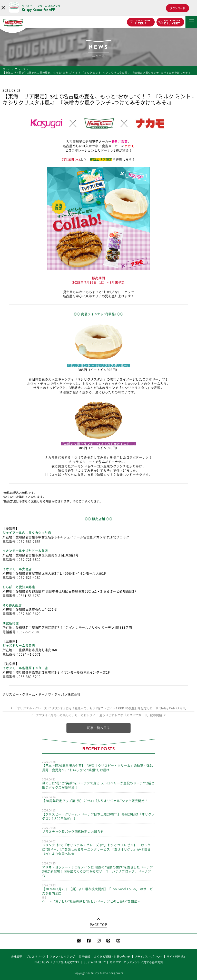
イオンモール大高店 (17, 569)
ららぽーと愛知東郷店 (19, 587)
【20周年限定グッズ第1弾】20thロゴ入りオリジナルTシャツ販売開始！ (98, 799)
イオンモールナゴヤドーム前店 (25, 551)
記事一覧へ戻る (99, 728)
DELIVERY (172, 22)
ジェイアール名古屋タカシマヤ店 (27, 533)
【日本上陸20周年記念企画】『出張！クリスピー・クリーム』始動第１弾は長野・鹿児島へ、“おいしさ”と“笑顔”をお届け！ (98, 766)
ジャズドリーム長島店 (19, 646)
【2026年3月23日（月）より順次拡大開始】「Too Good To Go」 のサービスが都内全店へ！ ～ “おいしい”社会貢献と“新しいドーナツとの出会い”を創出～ (98, 893)
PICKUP (143, 22)
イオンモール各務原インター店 (25, 668)
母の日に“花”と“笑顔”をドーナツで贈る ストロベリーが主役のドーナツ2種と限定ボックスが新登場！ (98, 783)
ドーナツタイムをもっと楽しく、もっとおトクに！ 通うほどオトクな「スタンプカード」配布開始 (99, 715)
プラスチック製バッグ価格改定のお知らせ (98, 830)
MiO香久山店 (12, 605)
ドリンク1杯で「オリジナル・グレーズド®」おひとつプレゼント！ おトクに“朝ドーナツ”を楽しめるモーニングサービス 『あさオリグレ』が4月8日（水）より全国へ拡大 (98, 847)
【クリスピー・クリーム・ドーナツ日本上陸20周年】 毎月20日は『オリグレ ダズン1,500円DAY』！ (98, 814)
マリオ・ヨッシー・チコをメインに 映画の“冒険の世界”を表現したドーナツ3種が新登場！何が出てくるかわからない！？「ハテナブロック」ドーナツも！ (98, 869)
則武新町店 (11, 623)
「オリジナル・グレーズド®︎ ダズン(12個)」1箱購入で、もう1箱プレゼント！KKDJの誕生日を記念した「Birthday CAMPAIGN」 (98, 708)
